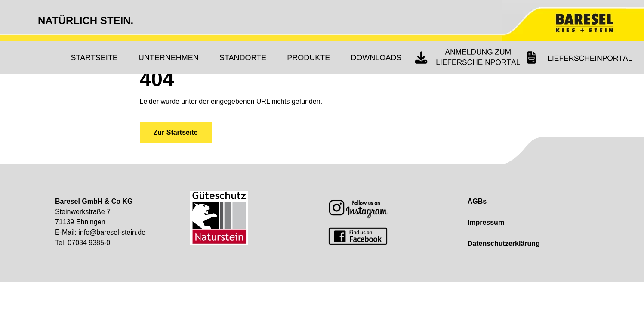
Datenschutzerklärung (504, 243)
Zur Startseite (176, 132)
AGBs (477, 201)
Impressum (486, 222)
